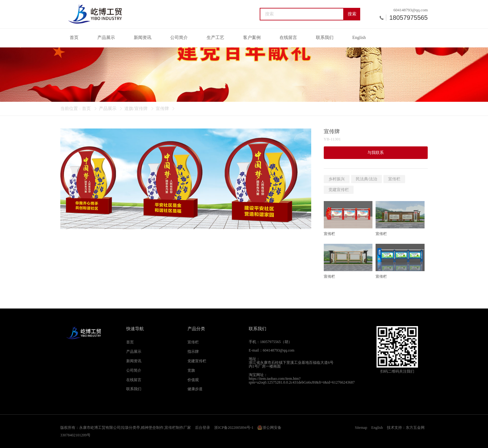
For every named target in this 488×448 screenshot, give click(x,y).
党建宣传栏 (339, 190)
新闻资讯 (143, 38)
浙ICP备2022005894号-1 (234, 428)
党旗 (191, 370)
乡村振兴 (337, 179)
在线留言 (288, 38)
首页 (74, 38)
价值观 (193, 380)
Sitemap (361, 428)
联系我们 (325, 38)
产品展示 (106, 38)
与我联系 (376, 153)
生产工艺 (215, 38)
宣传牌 (162, 109)
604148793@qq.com (411, 10)
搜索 (352, 14)
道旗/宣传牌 (136, 109)
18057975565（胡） (276, 342)
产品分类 (196, 329)
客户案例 (252, 38)
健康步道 (195, 389)
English (359, 38)
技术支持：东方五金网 (406, 428)
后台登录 (203, 428)
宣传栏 (394, 179)
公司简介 (179, 38)
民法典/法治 (367, 179)
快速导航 (135, 329)
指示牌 (193, 352)
